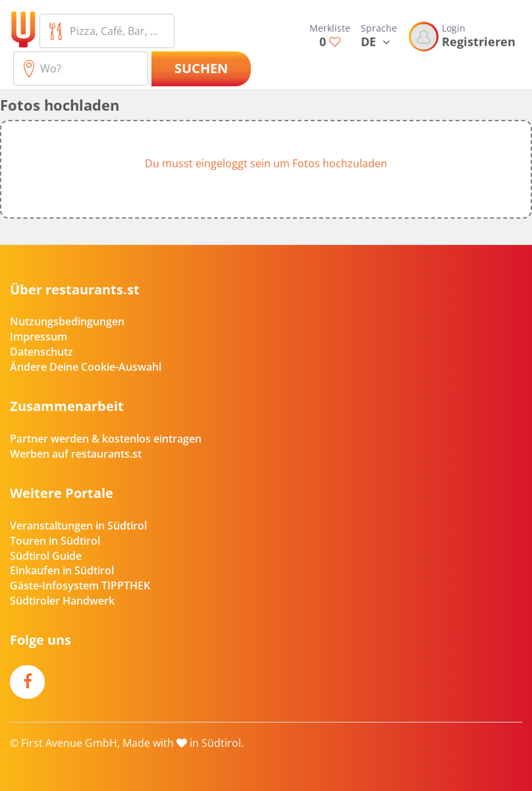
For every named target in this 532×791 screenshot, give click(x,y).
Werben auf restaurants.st (76, 454)
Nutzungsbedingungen (67, 321)
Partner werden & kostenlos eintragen (106, 439)
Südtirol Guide (46, 556)
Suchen (201, 68)
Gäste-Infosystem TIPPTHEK (80, 586)
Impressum (39, 337)
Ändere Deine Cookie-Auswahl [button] (86, 367)
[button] (266, 169)
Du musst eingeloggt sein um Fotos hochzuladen (266, 163)
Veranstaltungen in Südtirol (78, 526)
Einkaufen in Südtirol (62, 570)
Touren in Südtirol (55, 541)
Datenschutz (41, 352)
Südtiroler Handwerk (62, 601)
